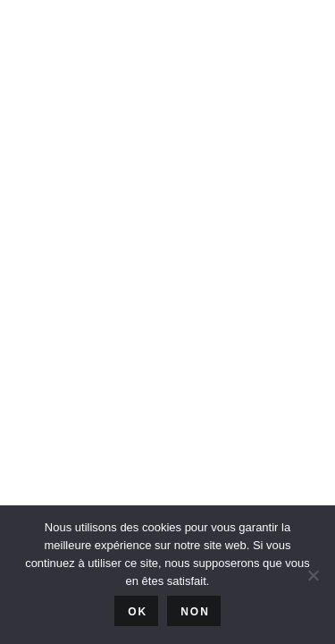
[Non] (313, 575)
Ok (138, 612)
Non (195, 612)
